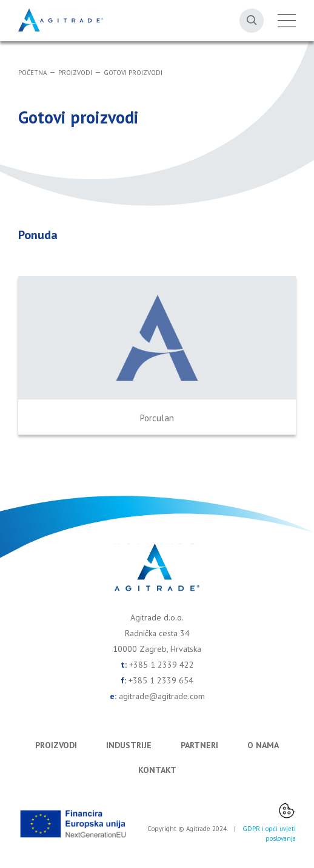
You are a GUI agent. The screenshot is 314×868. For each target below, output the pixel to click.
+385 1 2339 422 (162, 665)
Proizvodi (75, 73)
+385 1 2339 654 (161, 680)
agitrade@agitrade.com (162, 696)
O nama (263, 745)
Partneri (199, 745)
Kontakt (157, 770)
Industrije (129, 745)
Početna (32, 73)
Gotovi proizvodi (133, 73)
